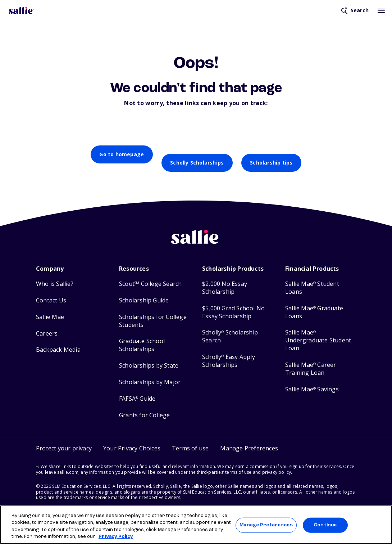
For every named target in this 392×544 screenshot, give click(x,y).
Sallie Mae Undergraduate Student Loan (318, 332)
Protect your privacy (64, 440)
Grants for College (145, 407)
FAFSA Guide (137, 390)
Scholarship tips (271, 154)
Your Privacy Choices (132, 440)
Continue (325, 525)
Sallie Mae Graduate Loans (314, 304)
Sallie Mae (50, 309)
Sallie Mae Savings (312, 381)
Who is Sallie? (55, 276)
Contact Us (51, 292)
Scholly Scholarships (197, 154)
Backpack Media (58, 341)
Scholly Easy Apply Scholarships (229, 353)
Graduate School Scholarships (142, 337)
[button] (249, 440)
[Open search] (355, 10)
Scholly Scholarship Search (230, 328)
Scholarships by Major (150, 374)
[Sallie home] (196, 234)
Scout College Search (150, 276)
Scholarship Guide (144, 292)
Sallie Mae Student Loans (312, 280)
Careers (47, 325)
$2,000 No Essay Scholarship (225, 280)
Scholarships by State (149, 357)
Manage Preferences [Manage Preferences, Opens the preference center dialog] (266, 525)
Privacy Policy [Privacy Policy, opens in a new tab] (116, 537)
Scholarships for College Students (153, 313)
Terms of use (190, 440)
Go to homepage (122, 154)
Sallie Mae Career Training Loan (311, 361)
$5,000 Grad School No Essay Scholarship (233, 304)
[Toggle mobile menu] (381, 10)
